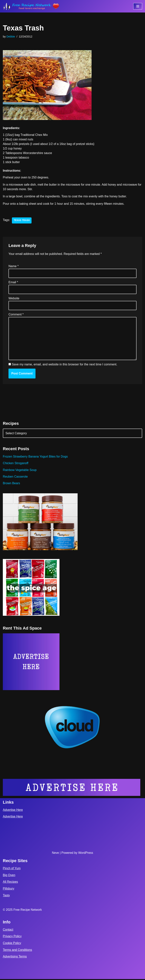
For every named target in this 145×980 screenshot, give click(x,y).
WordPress (86, 854)
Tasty (6, 896)
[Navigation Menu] (138, 6)
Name (13, 267)
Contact (8, 931)
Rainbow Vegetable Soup (20, 471)
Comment (16, 315)
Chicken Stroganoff (16, 464)
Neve (55, 854)
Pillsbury (8, 889)
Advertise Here (13, 811)
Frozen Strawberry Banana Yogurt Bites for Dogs (35, 457)
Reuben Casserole (15, 477)
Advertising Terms (15, 957)
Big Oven (9, 876)
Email (13, 283)
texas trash (22, 221)
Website (14, 299)
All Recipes (10, 883)
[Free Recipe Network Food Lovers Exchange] (31, 6)
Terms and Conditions (17, 951)
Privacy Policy (12, 937)
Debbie (11, 37)
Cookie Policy (12, 944)
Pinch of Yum (12, 869)
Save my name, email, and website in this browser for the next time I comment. (64, 365)
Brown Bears (12, 484)
